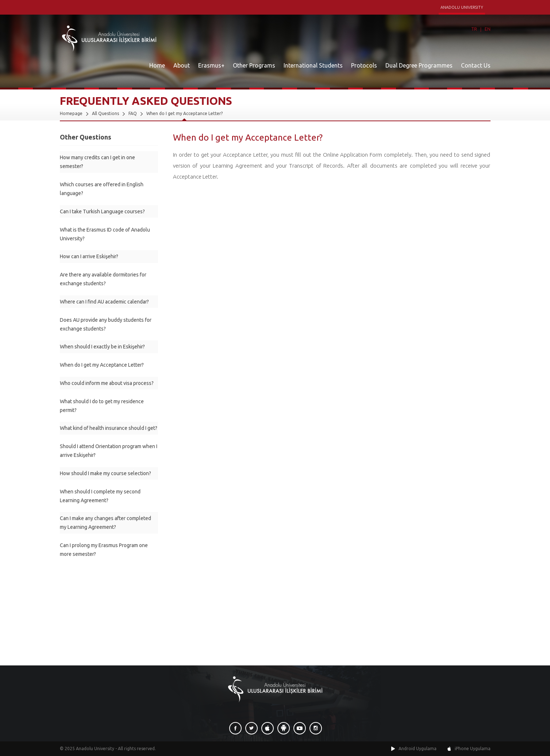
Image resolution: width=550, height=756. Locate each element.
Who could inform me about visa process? (107, 383)
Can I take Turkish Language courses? (102, 211)
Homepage (71, 113)
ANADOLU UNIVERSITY (462, 7)
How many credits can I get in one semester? (97, 162)
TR (474, 29)
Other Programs (254, 65)
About (182, 65)
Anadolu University (95, 749)
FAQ (133, 113)
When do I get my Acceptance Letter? (184, 113)
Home (157, 65)
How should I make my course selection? (105, 473)
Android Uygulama (418, 749)
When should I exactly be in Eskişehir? (102, 347)
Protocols (364, 65)
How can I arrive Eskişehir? (89, 256)
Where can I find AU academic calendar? (104, 302)
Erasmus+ (211, 65)
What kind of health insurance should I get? (109, 428)
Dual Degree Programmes (419, 65)
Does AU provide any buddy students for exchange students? (106, 324)
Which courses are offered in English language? (102, 189)
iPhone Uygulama (473, 749)
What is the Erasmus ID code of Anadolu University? (105, 234)
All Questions (105, 113)
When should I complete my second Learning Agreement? (100, 496)
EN (488, 29)
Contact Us (476, 65)
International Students (313, 65)
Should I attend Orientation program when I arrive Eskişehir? (109, 451)
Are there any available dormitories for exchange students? (103, 279)
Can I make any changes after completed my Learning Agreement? (105, 523)
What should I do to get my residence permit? (102, 406)
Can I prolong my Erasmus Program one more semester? (104, 550)
